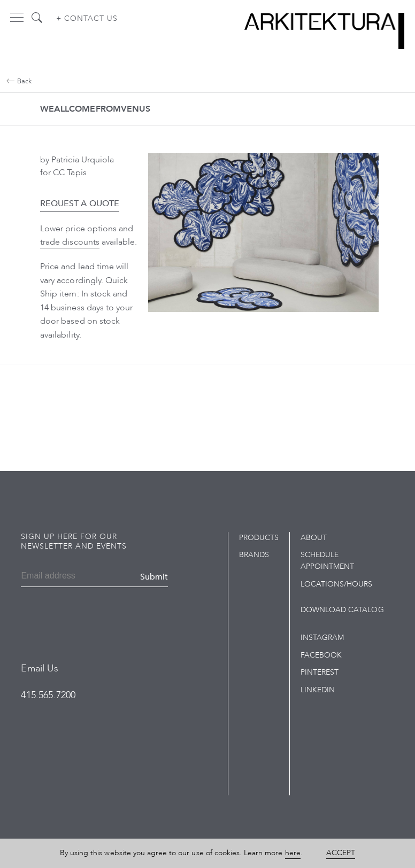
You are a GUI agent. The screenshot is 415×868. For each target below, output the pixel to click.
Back (19, 81)
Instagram (322, 638)
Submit (154, 577)
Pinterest (320, 672)
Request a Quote (80, 204)
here (293, 853)
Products (259, 538)
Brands (254, 555)
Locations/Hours (337, 584)
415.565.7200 (48, 695)
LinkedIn (318, 690)
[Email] (53, 577)
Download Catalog (342, 610)
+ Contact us (87, 18)
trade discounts (70, 242)
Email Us (39, 668)
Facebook (321, 655)
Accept (341, 853)
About (314, 538)
